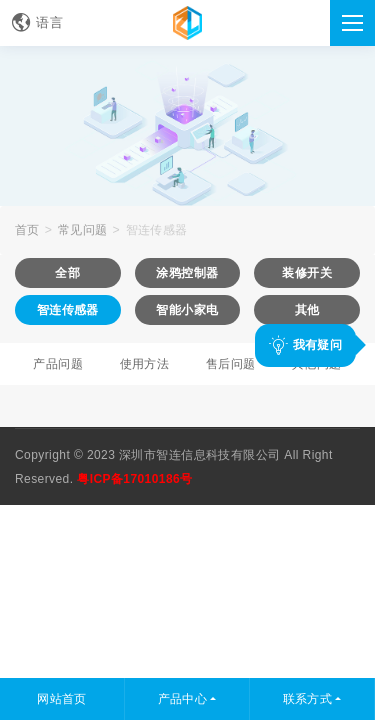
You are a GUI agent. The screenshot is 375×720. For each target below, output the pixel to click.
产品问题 (58, 364)
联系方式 (308, 699)
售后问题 (231, 364)
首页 (27, 230)
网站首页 (62, 699)
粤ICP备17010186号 (134, 479)
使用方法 (145, 364)
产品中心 (183, 699)
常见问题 (83, 230)
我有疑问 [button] (305, 344)
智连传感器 (157, 230)
